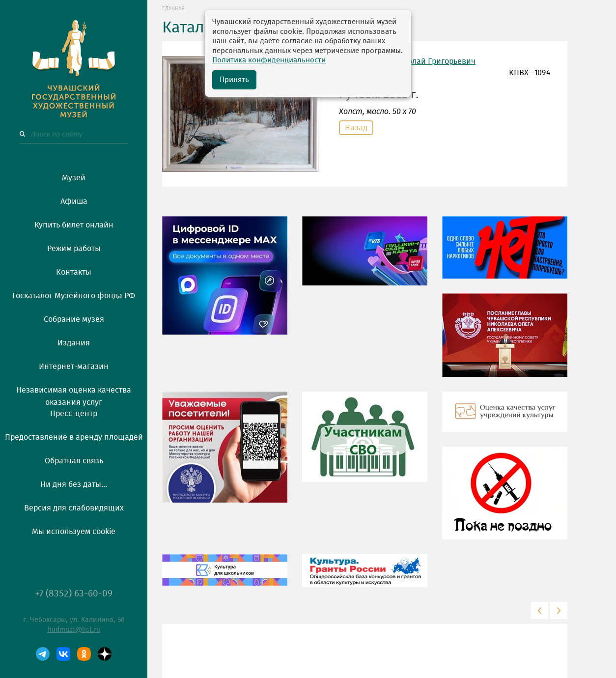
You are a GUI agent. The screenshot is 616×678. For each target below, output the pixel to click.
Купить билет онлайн (74, 225)
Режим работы (74, 249)
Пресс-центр (74, 414)
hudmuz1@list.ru (74, 630)
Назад (356, 128)
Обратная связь (74, 461)
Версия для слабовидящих (74, 508)
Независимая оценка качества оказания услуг (74, 395)
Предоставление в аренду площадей (74, 437)
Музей (74, 178)
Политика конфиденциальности (269, 60)
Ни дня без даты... (74, 484)
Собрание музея (74, 319)
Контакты (74, 272)
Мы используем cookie (74, 532)
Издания (74, 343)
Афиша (74, 201)
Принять (234, 80)
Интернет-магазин (74, 367)
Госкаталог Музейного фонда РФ (74, 296)
